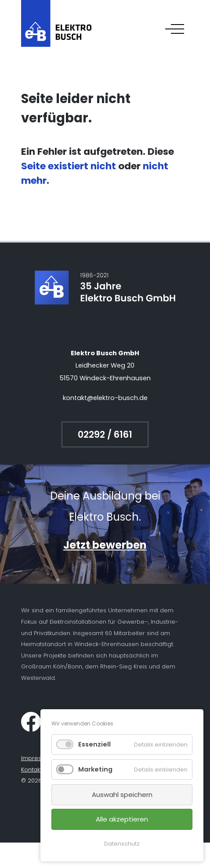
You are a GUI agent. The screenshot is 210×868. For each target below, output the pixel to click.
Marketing (95, 769)
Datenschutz (122, 844)
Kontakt (31, 770)
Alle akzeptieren (122, 819)
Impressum (37, 758)
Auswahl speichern (122, 795)
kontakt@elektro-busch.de (105, 398)
